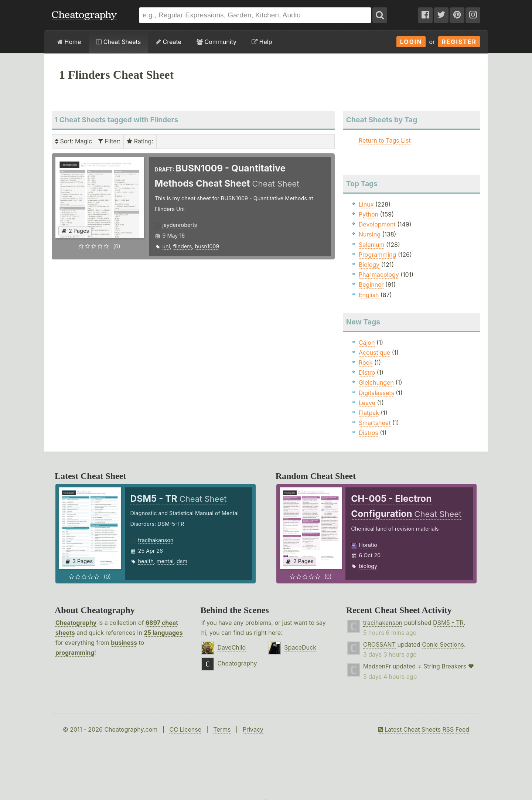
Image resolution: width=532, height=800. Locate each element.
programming (75, 653)
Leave (367, 403)
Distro (367, 372)
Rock (366, 362)
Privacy (253, 729)
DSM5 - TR (448, 623)
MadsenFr (377, 666)
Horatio (368, 545)
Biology (369, 265)
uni (166, 246)
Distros (369, 433)
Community (216, 42)
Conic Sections (443, 644)
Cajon (367, 343)
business (124, 643)
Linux (366, 204)
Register (459, 42)
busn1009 (207, 246)
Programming (378, 255)
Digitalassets (376, 393)
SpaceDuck (300, 647)
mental (165, 561)
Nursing (370, 234)
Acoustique (374, 353)
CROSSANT (379, 644)
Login (411, 42)
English (369, 295)
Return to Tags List (385, 140)
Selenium (372, 245)
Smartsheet (375, 423)
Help (262, 42)
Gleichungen (376, 382)
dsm (182, 561)
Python (369, 214)
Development (377, 224)
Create (169, 42)
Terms (222, 729)
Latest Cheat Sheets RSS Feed (424, 729)
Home (69, 42)
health (146, 561)
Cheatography (76, 623)
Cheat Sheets (118, 42)
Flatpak (369, 413)
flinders (182, 246)
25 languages (163, 633)
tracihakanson (156, 540)
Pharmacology (379, 275)
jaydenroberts (180, 225)
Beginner (371, 285)
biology (368, 566)
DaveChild (231, 647)
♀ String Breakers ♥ (446, 666)
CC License (185, 729)
